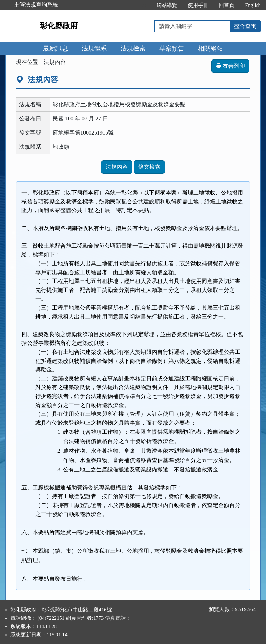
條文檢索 (149, 167)
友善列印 (230, 66)
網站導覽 (167, 5)
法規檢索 (133, 48)
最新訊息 (55, 48)
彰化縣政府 (59, 26)
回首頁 (227, 5)
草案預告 (172, 48)
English (253, 5)
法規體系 (94, 48)
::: (144, 5)
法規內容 (117, 167)
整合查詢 (245, 26)
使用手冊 (198, 5)
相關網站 (211, 48)
